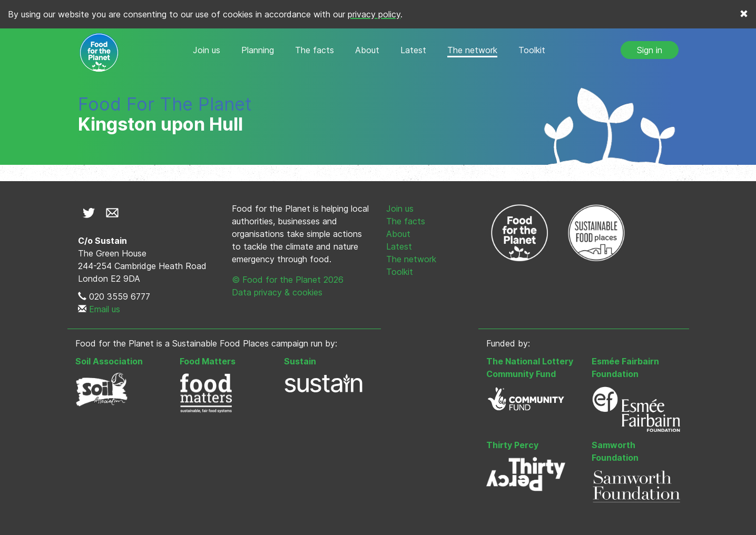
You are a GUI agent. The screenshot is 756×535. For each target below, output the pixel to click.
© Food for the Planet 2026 (288, 280)
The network (472, 50)
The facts (315, 50)
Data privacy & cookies (277, 292)
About (367, 50)
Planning (258, 50)
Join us (207, 50)
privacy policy (374, 14)
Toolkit (532, 50)
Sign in (650, 50)
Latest (413, 50)
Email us (105, 309)
